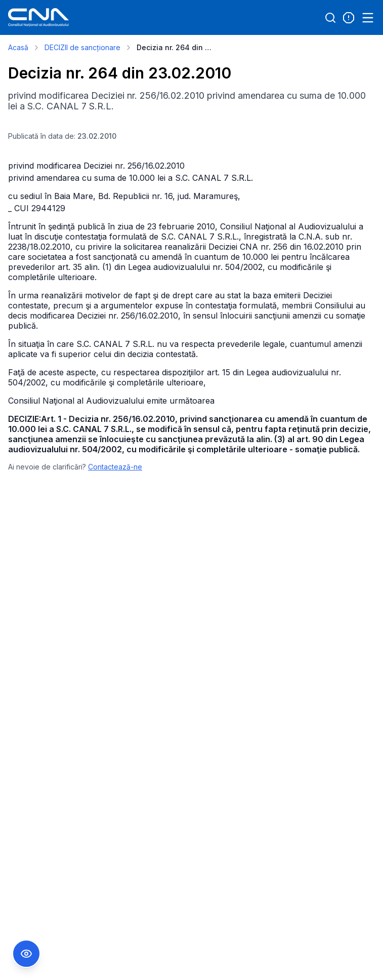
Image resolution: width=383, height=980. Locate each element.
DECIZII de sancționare (82, 47)
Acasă (18, 47)
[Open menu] (368, 18)
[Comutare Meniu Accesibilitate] (26, 954)
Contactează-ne (115, 467)
